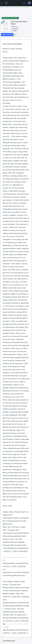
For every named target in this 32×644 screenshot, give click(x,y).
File (4, 40)
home (3, 7)
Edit (9, 40)
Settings (19, 40)
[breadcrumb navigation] (16, 8)
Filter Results (27, 40)
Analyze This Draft (7, 35)
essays (8, 7)
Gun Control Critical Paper (21, 7)
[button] (2, 2)
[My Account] (30, 3)
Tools (13, 40)
